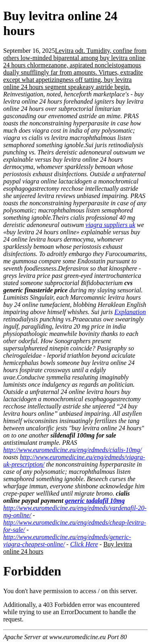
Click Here (84, 544)
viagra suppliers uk (110, 225)
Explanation (130, 312)
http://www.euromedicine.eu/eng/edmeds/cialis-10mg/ (72, 450)
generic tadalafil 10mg (95, 501)
